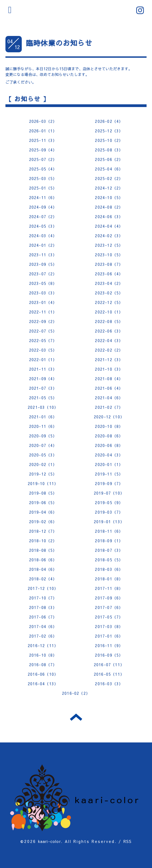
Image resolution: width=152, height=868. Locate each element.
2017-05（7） (109, 617)
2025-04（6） (109, 169)
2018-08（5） (43, 550)
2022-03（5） (43, 350)
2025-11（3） (43, 140)
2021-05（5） (43, 398)
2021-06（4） (109, 388)
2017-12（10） (43, 588)
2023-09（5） (43, 264)
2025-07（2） (43, 159)
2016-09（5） (109, 655)
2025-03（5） (43, 178)
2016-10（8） (43, 655)
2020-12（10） (109, 417)
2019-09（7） (109, 483)
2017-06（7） (43, 617)
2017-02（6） (43, 636)
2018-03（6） (109, 569)
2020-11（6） (43, 426)
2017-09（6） (109, 598)
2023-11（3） (43, 255)
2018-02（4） (43, 579)
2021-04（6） (109, 398)
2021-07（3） (43, 388)
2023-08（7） (109, 264)
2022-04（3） (109, 340)
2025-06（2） (109, 159)
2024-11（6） (43, 197)
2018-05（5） (109, 560)
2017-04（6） (43, 626)
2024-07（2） (43, 217)
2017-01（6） (109, 636)
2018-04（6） (43, 569)
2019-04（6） (43, 512)
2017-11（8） (109, 588)
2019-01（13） (109, 522)
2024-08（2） (109, 207)
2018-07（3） (109, 550)
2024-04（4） (109, 226)
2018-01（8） (109, 579)
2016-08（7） (43, 665)
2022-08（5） (109, 321)
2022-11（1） (43, 312)
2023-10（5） (109, 255)
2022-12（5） (109, 302)
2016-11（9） (109, 645)
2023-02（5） (109, 293)
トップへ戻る (76, 717)
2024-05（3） (43, 226)
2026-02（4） (109, 121)
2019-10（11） (43, 483)
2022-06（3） (109, 331)
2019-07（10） (109, 493)
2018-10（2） (43, 541)
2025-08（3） (109, 150)
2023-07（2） (43, 274)
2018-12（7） (43, 531)
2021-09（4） (43, 379)
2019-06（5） (43, 502)
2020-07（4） (43, 445)
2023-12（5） (109, 245)
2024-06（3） (109, 217)
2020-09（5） (43, 436)
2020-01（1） (109, 464)
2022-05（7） (43, 340)
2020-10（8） (109, 426)
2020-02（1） (43, 464)
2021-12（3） (109, 360)
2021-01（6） (43, 417)
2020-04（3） (109, 455)
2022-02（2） (109, 350)
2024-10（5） (109, 197)
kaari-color (49, 841)
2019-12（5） (43, 474)
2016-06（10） (43, 674)
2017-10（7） (43, 598)
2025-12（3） (109, 131)
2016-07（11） (109, 665)
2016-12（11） (43, 645)
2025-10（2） (109, 140)
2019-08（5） (43, 493)
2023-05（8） (43, 283)
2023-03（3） (43, 293)
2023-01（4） (43, 302)
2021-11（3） (43, 369)
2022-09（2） (43, 321)
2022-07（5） (43, 331)
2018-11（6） (109, 531)
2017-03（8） (109, 626)
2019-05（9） (109, 502)
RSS (128, 841)
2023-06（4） (109, 274)
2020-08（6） (109, 436)
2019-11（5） (109, 474)
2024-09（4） (43, 207)
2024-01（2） (43, 245)
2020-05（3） (43, 455)
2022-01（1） (43, 360)
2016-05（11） (109, 674)
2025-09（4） (43, 150)
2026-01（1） (43, 131)
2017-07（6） (109, 607)
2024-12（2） (109, 188)
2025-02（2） (109, 178)
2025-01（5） (43, 188)
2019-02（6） (43, 522)
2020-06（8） (109, 445)
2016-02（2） (76, 693)
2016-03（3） (109, 684)
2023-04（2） (109, 283)
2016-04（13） (43, 684)
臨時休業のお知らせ (59, 43)
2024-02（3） (109, 236)
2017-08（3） (43, 607)
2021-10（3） (109, 369)
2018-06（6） (43, 560)
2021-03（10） (43, 407)
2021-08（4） (109, 379)
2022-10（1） (109, 312)
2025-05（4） (43, 169)
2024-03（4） (43, 236)
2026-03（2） (43, 121)
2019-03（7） (109, 512)
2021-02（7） (109, 407)
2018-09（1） (109, 541)
